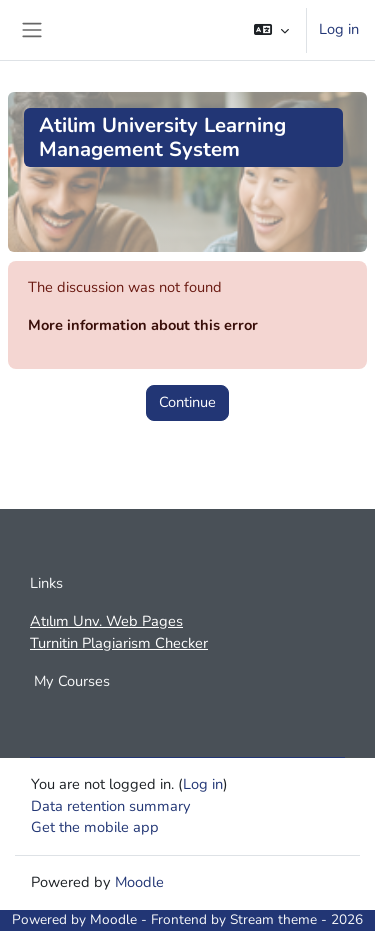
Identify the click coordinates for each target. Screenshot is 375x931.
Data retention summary (111, 806)
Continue (187, 402)
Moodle (139, 882)
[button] (271, 30)
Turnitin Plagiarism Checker (119, 643)
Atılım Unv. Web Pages (106, 621)
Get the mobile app (95, 827)
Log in (339, 29)
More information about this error (143, 325)
